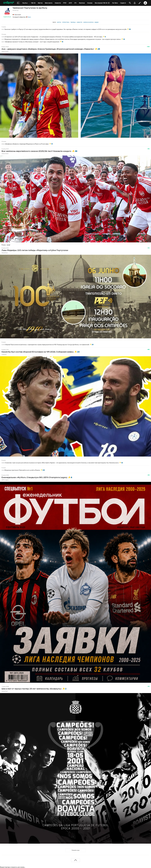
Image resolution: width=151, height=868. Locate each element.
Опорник (4, 354)
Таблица (73, 22)
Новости (79, 22)
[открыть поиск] (130, 3)
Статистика (66, 22)
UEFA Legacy (5, 480)
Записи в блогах (88, 22)
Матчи (59, 22)
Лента (54, 22)
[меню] (18, 3)
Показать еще (75, 850)
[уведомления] (135, 3)
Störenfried (5, 253)
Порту (28, 17)
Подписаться (7, 17)
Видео (97, 22)
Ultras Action (5, 51)
